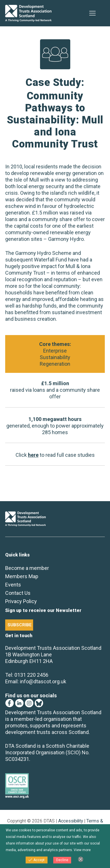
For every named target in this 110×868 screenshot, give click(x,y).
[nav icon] (92, 13)
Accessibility (71, 821)
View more (82, 850)
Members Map (22, 576)
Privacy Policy (21, 601)
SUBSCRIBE (20, 625)
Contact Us (18, 593)
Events (13, 585)
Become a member (27, 568)
